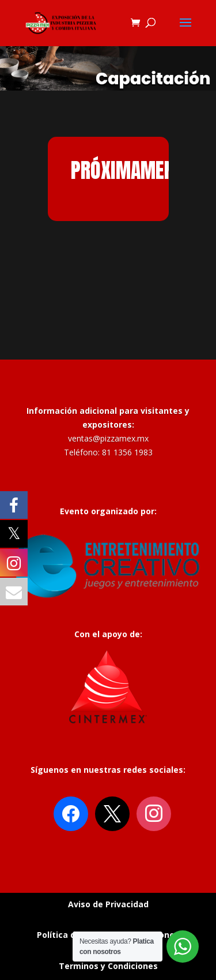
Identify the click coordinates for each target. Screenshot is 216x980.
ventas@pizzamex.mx (108, 438)
